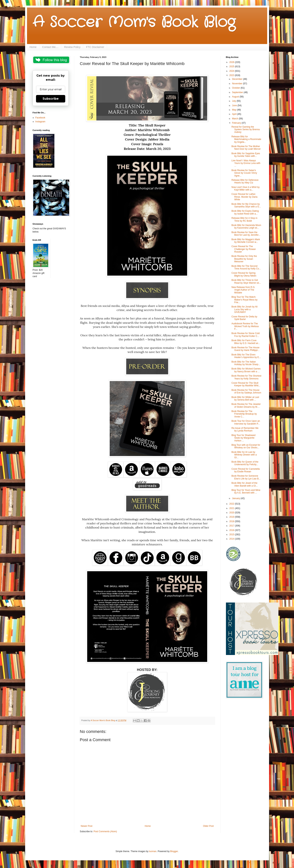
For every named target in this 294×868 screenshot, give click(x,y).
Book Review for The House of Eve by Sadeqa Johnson (246, 391)
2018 (232, 521)
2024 (232, 71)
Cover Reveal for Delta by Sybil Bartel (244, 318)
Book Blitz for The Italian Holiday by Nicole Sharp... (246, 363)
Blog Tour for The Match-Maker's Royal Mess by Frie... (244, 300)
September (238, 92)
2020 (232, 513)
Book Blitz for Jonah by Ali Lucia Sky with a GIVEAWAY (244, 309)
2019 (232, 517)
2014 (232, 539)
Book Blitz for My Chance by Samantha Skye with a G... (246, 205)
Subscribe (51, 99)
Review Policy (72, 47)
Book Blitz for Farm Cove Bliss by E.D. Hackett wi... (246, 342)
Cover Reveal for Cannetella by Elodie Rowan (246, 470)
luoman (153, 851)
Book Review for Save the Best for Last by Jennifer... (246, 234)
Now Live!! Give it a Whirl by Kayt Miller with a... (245, 188)
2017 (232, 526)
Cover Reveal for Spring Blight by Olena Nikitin (244, 274)
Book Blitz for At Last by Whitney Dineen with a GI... (244, 455)
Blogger (174, 851)
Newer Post (87, 826)
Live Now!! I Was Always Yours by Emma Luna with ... (246, 163)
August (236, 97)
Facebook (40, 118)
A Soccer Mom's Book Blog (134, 22)
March (235, 119)
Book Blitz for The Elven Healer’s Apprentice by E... (246, 356)
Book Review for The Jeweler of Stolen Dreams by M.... (246, 405)
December (237, 79)
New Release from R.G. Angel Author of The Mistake (243, 290)
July (234, 101)
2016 (232, 530)
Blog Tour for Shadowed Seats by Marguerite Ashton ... (243, 438)
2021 (232, 508)
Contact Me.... (50, 47)
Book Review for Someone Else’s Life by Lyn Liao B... (246, 477)
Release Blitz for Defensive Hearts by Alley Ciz (245, 181)
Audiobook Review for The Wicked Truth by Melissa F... (245, 326)
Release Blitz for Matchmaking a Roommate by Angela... (246, 139)
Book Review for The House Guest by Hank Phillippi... (245, 349)
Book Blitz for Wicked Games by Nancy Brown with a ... (246, 370)
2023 (232, 75)
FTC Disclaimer (95, 47)
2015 (232, 535)
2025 (232, 67)
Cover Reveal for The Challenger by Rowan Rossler (244, 249)
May (234, 110)
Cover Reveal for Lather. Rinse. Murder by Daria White (244, 197)
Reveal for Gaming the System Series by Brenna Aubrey (245, 130)
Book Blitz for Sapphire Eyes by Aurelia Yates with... (246, 155)
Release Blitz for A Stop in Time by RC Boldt (244, 219)
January (236, 498)
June (235, 105)
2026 (232, 62)
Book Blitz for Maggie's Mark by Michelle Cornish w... (246, 241)
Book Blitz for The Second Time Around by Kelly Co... (246, 267)
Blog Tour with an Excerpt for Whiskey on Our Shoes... (246, 446)
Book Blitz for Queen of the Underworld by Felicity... (245, 463)
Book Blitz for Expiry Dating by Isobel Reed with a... (245, 212)
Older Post (208, 826)
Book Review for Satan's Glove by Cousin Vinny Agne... (244, 173)
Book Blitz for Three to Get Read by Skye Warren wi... (246, 281)
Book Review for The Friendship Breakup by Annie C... (244, 414)
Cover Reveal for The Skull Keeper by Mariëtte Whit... (246, 384)
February (237, 123)
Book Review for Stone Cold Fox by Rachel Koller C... (245, 335)
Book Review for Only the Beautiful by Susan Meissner (244, 259)
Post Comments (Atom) (105, 831)
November (237, 84)
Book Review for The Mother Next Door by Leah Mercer (246, 148)
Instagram (40, 122)
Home (33, 47)
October (236, 88)
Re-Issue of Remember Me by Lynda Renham (245, 429)
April (234, 114)
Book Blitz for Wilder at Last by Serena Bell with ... (245, 398)
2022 (232, 504)
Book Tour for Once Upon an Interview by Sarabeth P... (246, 422)
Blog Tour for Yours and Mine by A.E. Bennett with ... (246, 491)
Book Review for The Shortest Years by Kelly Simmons (246, 377)
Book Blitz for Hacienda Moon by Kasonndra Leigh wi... (246, 227)
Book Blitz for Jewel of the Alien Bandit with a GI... (244, 484)
